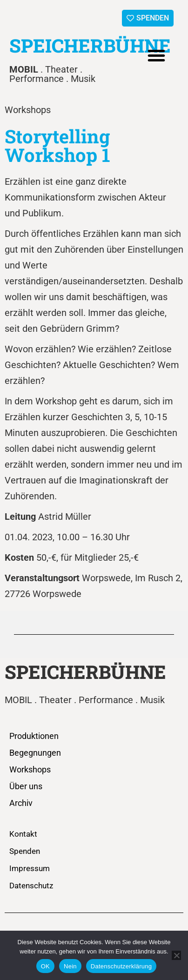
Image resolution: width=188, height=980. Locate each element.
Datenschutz (31, 886)
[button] (156, 55)
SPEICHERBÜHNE (90, 45)
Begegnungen (35, 753)
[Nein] (176, 955)
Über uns (26, 786)
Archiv (21, 803)
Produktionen (34, 736)
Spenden (25, 851)
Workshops (30, 769)
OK (45, 966)
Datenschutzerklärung (121, 966)
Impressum (30, 868)
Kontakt (23, 834)
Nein (70, 966)
